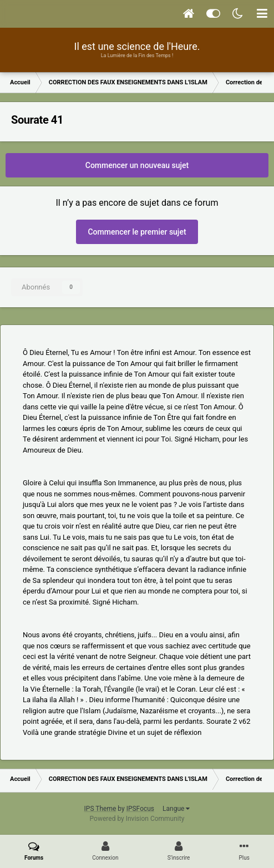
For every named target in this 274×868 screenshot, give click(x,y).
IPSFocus (140, 809)
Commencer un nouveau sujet (137, 165)
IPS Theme (100, 809)
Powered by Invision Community (137, 819)
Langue (176, 809)
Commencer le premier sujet (137, 232)
